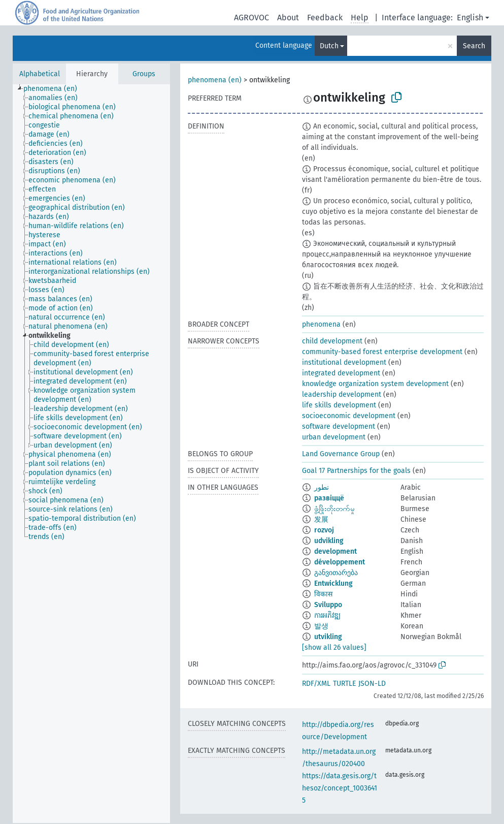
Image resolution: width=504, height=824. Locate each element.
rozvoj (324, 530)
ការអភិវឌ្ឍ (327, 615)
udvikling (329, 541)
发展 (321, 519)
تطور (322, 487)
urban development (334, 437)
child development (332, 341)
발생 (321, 626)
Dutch (329, 46)
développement (340, 562)
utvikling (328, 637)
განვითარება (336, 573)
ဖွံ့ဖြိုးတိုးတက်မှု (334, 509)
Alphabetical (40, 74)
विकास (323, 594)
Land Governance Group (341, 454)
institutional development (344, 362)
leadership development (342, 394)
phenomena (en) (215, 80)
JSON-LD (372, 684)
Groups (144, 74)
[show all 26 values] (334, 647)
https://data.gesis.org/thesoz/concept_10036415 (340, 788)
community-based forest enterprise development (382, 352)
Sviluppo (328, 605)
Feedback (325, 18)
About (288, 18)
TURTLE (344, 684)
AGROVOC (251, 18)
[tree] (91, 454)
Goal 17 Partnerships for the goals (356, 471)
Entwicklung (333, 583)
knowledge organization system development (375, 384)
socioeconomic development (349, 416)
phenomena (321, 324)
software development (339, 426)
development (335, 551)
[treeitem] (55, 89)
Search (474, 46)
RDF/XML (316, 684)
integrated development (341, 373)
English (470, 18)
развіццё (329, 498)
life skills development (339, 405)
